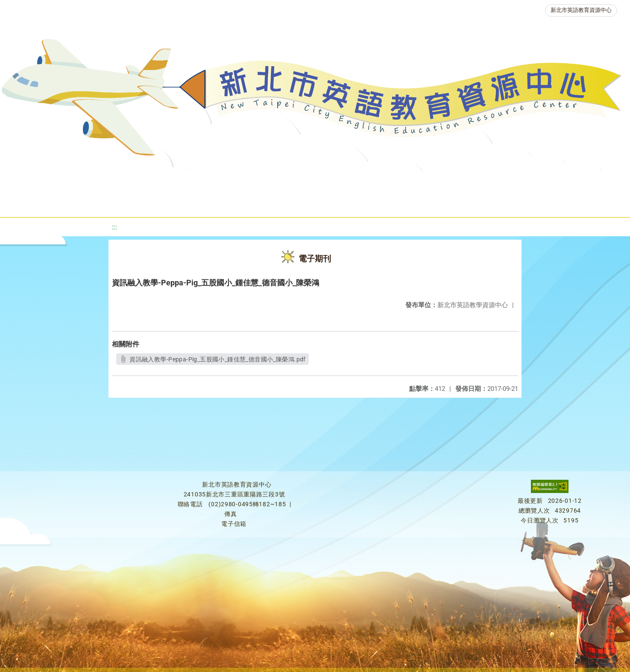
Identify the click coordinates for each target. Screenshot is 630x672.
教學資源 (188, 181)
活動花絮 (310, 203)
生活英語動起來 (516, 181)
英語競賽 (404, 181)
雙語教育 (576, 181)
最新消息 (96, 181)
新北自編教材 (245, 181)
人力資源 (455, 181)
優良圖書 (302, 181)
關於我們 (44, 181)
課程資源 (137, 181)
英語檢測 (353, 181)
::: (114, 227)
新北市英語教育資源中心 (581, 10)
